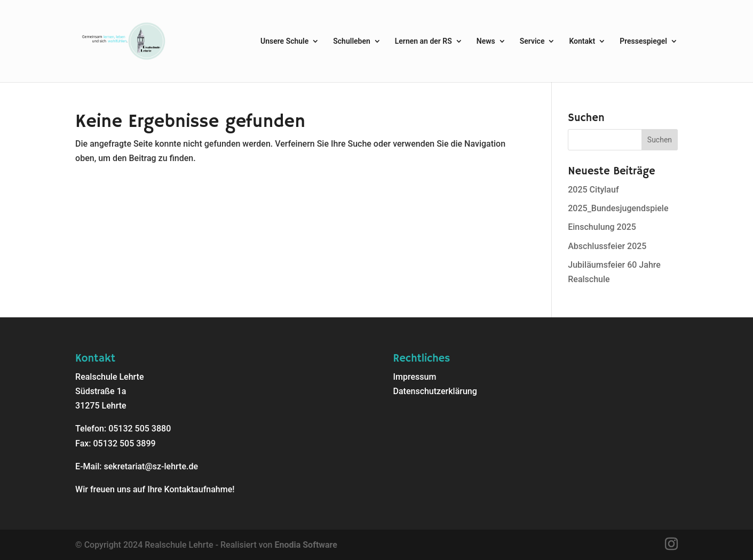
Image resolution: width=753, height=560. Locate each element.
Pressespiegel (643, 41)
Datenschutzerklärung (435, 391)
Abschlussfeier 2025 (607, 246)
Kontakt (582, 41)
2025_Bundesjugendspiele (618, 208)
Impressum (415, 377)
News (486, 41)
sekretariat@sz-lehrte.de (151, 466)
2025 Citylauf (593, 190)
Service (532, 41)
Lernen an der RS (423, 41)
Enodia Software (306, 545)
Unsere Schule (284, 41)
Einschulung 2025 (602, 227)
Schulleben (352, 41)
